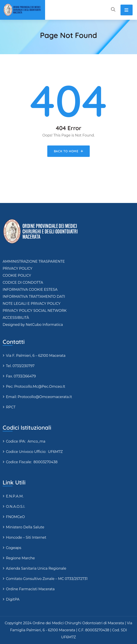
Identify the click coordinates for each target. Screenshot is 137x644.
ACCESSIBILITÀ (16, 318)
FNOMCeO (15, 517)
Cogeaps (14, 548)
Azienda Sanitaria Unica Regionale (36, 568)
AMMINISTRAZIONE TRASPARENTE (34, 261)
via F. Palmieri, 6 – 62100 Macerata (36, 356)
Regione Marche (20, 558)
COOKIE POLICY (17, 275)
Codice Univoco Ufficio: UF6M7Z (34, 452)
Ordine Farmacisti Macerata (30, 589)
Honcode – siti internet (26, 537)
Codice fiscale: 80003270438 (32, 462)
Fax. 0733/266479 (21, 376)
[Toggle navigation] (127, 10)
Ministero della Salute (25, 527)
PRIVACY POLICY (17, 268)
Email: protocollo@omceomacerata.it (39, 397)
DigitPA (13, 599)
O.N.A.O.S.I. (16, 507)
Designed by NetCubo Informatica (33, 325)
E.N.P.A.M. (15, 496)
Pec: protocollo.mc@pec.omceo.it (36, 387)
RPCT (11, 407)
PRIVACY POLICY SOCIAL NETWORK (35, 311)
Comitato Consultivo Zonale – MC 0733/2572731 (47, 579)
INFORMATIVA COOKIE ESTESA (30, 290)
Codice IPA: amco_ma (26, 441)
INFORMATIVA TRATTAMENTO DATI (34, 297)
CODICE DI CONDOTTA (23, 283)
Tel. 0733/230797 (20, 366)
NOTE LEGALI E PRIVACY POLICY (32, 304)
